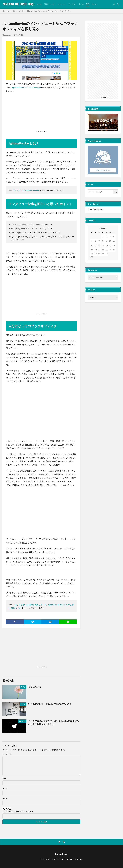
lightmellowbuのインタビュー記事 (26, 87)
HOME (7, 11)
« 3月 (92, 257)
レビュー (61, 4)
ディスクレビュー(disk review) (26, 190)
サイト (5, 798)
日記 (88, 4)
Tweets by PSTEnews (96, 210)
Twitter (23, 721)
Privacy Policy (61, 854)
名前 (4, 778)
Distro (94, 4)
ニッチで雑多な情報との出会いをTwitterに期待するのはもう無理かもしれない (54, 723)
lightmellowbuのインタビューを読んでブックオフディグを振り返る (49, 11)
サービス (72, 4)
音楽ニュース (49, 4)
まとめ (81, 4)
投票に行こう (35, 687)
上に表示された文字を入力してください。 (18, 811)
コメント (7, 754)
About (39, 4)
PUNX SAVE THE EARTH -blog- (18, 4)
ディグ (21, 11)
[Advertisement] (41, 112)
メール (5, 788)
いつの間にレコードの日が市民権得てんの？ (50, 704)
